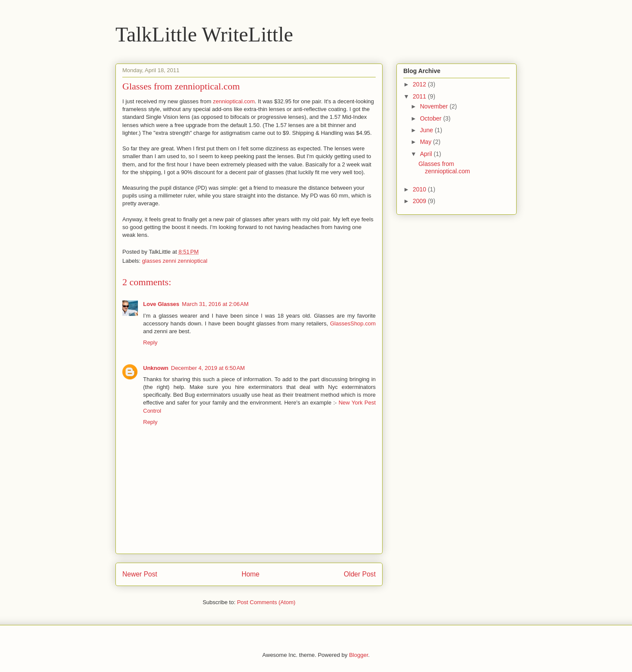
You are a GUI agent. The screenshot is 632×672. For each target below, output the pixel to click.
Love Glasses (161, 304)
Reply (150, 342)
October (431, 118)
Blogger (358, 655)
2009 (420, 201)
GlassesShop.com (353, 323)
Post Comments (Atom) (266, 602)
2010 (420, 189)
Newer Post (140, 574)
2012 (420, 84)
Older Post (360, 574)
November (434, 106)
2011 (420, 96)
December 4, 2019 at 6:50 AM (208, 368)
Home (251, 574)
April (427, 154)
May (426, 142)
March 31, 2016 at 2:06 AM (215, 304)
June (427, 130)
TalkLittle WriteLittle (204, 34)
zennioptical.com (234, 101)
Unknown (156, 368)
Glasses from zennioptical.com (444, 167)
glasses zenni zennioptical (175, 261)
